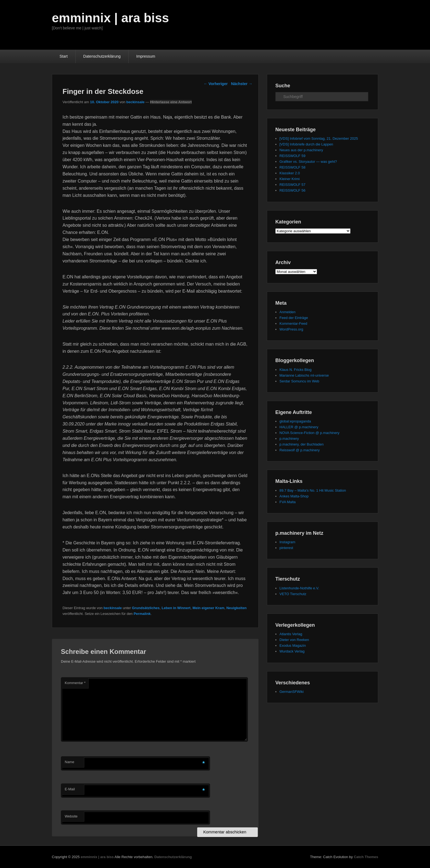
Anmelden (288, 312)
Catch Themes (366, 857)
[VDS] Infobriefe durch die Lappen (306, 144)
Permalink (142, 614)
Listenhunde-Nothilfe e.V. (299, 588)
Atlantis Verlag (291, 634)
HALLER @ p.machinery (299, 427)
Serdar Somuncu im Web (299, 381)
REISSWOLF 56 (292, 190)
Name (70, 762)
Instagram (287, 542)
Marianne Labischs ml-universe (304, 375)
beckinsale (135, 102)
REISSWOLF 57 (292, 185)
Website (71, 816)
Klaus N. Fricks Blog (295, 370)
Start (64, 56)
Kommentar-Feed (293, 324)
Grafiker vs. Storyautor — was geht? (308, 162)
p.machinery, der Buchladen (302, 444)
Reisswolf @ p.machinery (300, 450)
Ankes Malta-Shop (294, 496)
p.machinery (289, 439)
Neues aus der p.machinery (301, 150)
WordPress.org (291, 329)
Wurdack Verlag (292, 651)
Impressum (146, 56)
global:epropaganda (295, 421)
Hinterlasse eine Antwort (171, 102)
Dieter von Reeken (294, 640)
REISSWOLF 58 (292, 167)
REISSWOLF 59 (292, 156)
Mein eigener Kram (208, 608)
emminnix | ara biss (110, 18)
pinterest (286, 548)
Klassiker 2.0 (290, 173)
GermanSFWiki (292, 692)
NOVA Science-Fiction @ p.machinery (309, 433)
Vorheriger (216, 84)
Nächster (242, 84)
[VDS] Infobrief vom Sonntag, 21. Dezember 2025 (319, 138)
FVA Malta (288, 502)
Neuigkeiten (236, 608)
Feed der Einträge (294, 318)
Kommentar (75, 683)
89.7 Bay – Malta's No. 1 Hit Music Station (313, 490)
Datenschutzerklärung (102, 56)
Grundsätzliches (146, 608)
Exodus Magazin (293, 646)
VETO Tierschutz (293, 594)
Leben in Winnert (176, 608)
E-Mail (70, 789)
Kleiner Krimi (290, 179)
